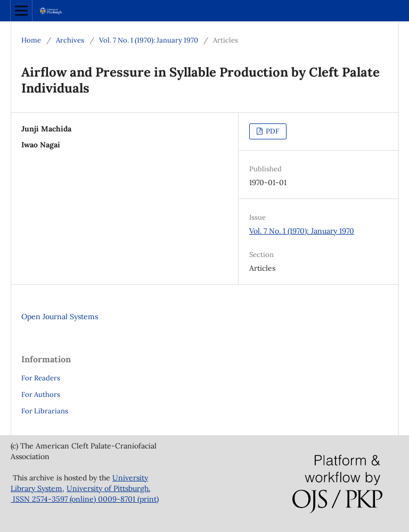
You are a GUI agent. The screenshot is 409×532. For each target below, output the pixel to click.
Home (31, 40)
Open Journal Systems (60, 317)
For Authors (41, 394)
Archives (70, 40)
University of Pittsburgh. (108, 488)
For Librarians (45, 411)
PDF (272, 131)
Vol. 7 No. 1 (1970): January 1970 (149, 40)
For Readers (41, 378)
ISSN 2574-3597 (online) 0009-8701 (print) (85, 499)
